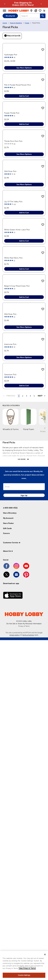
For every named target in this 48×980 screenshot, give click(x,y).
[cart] (44, 11)
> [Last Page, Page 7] (45, 736)
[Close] (45, 955)
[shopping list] (40, 11)
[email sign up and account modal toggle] (36, 11)
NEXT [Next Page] (40, 736)
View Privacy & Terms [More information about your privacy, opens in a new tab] (27, 968)
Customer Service (11, 883)
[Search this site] (43, 16)
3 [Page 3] (26, 736)
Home (5, 23)
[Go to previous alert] (5, 4)
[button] (23, 883)
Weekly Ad (10, 16)
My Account (8, 858)
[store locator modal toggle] (31, 11)
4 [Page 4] (30, 736)
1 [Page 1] (19, 736)
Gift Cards (7, 868)
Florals (27, 23)
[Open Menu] (4, 11)
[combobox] (30, 16)
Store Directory (10, 853)
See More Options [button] (24, 96)
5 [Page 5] (34, 736)
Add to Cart (24, 153)
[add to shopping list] (43, 50)
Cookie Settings (24, 975)
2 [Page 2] (23, 736)
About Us (7, 891)
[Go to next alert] (41, 4)
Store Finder (8, 863)
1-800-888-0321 (10, 848)
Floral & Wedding (16, 23)
